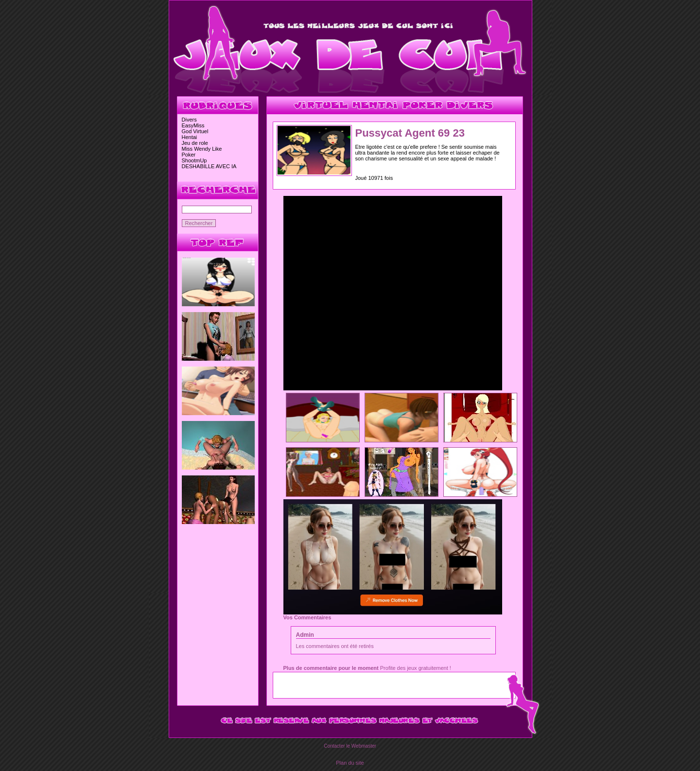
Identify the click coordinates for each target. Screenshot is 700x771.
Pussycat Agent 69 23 (410, 133)
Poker (189, 155)
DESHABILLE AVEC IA (209, 166)
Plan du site (350, 763)
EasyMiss (193, 125)
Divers (189, 120)
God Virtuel (195, 131)
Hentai (190, 137)
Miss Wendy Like (202, 149)
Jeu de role (195, 143)
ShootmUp (194, 160)
